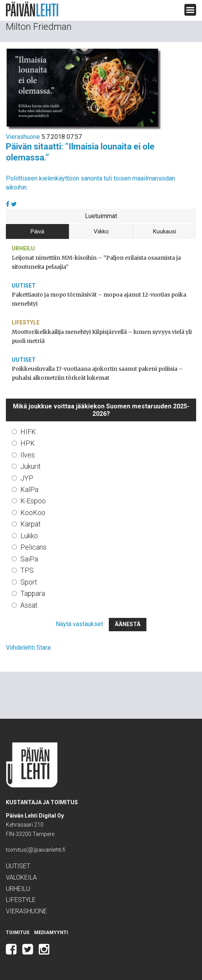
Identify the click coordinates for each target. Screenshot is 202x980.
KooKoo (33, 513)
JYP (27, 478)
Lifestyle (26, 322)
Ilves (28, 455)
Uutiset (24, 286)
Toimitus (18, 933)
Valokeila (21, 877)
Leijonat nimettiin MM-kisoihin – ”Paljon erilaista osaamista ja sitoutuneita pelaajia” (96, 262)
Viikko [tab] (101, 231)
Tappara (33, 593)
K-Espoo (33, 501)
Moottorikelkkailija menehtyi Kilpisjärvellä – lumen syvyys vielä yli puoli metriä (102, 336)
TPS (27, 570)
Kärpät (31, 524)
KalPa (29, 489)
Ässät (29, 605)
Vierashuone (23, 137)
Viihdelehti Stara (28, 648)
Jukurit (31, 466)
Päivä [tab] (37, 231)
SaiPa (29, 559)
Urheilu (23, 248)
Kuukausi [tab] (165, 231)
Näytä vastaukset (79, 624)
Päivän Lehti (32, 9)
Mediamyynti (51, 933)
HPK (28, 443)
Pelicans (33, 547)
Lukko (29, 536)
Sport (29, 582)
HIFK (28, 432)
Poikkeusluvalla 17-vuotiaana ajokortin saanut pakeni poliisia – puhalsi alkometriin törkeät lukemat (97, 373)
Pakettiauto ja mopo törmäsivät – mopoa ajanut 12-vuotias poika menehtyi (99, 299)
